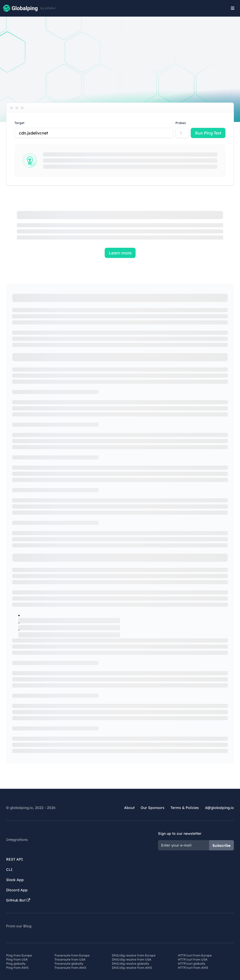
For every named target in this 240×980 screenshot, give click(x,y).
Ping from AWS (17, 968)
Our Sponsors (153, 808)
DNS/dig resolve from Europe (134, 955)
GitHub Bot (18, 900)
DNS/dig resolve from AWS (132, 968)
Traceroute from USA (70, 959)
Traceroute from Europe (72, 955)
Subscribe (221, 846)
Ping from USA (17, 959)
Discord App (17, 890)
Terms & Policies (185, 808)
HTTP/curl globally (192, 964)
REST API (15, 859)
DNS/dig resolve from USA (131, 959)
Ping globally (16, 964)
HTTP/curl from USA (193, 959)
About (129, 808)
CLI (9, 870)
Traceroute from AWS (70, 968)
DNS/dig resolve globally (130, 964)
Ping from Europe (19, 955)
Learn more (120, 253)
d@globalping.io (219, 808)
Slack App (15, 880)
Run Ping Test (208, 133)
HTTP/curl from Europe (195, 955)
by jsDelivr (48, 8)
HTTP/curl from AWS (193, 968)
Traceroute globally (69, 964)
